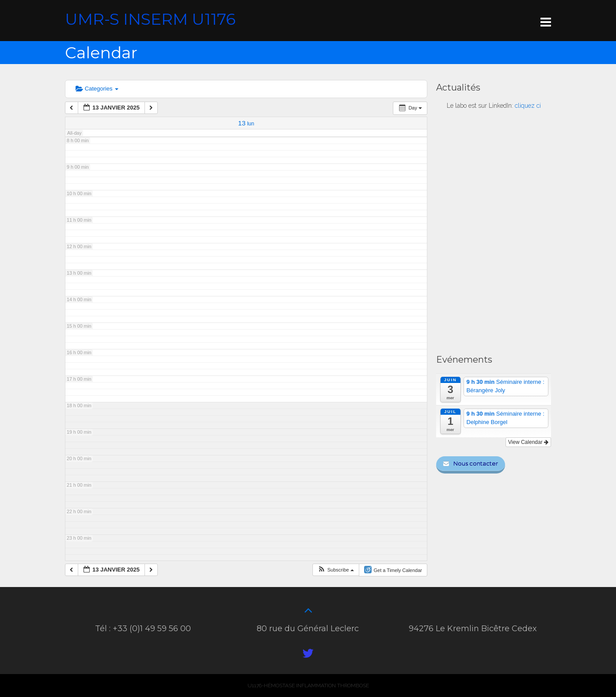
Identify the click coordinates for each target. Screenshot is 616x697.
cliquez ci (528, 106)
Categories (97, 89)
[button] (336, 570)
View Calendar (528, 442)
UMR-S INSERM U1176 (150, 19)
